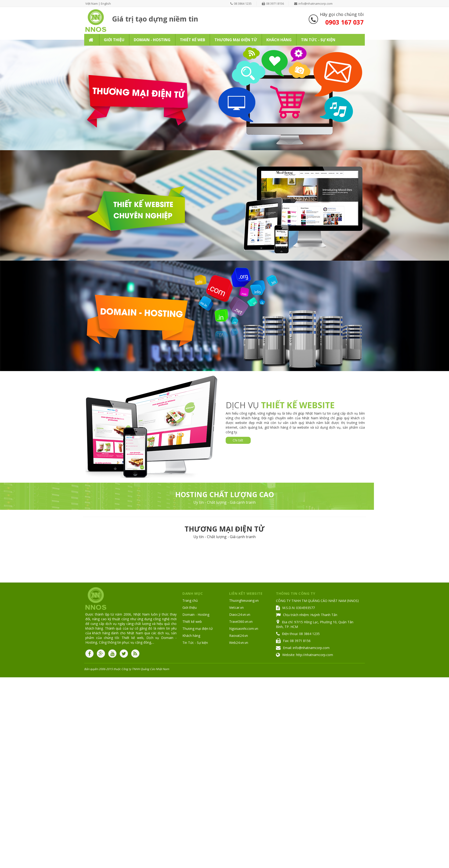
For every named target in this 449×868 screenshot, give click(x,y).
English (106, 4)
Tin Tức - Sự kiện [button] (318, 40)
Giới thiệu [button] (114, 40)
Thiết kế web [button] (192, 40)
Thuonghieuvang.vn (244, 600)
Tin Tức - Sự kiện (195, 643)
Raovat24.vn (239, 636)
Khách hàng (191, 636)
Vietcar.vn (236, 607)
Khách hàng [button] (279, 40)
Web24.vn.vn (239, 643)
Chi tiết (238, 440)
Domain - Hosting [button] (152, 40)
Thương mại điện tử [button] (236, 40)
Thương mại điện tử (197, 629)
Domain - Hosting (196, 615)
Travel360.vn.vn (241, 622)
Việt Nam (92, 4)
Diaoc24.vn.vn (240, 615)
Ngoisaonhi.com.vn (244, 629)
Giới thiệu (190, 607)
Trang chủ (190, 600)
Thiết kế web (192, 622)
